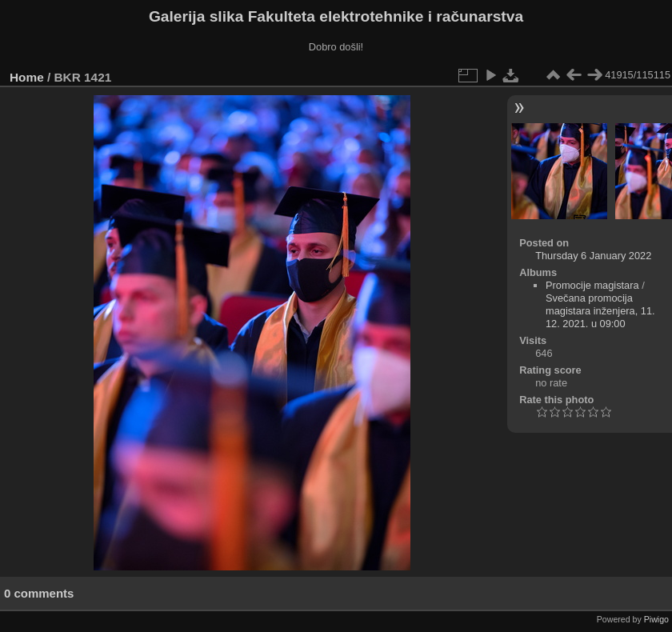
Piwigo (656, 619)
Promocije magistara (592, 285)
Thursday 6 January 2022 (593, 256)
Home (27, 77)
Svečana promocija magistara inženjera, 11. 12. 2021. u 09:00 (600, 311)
